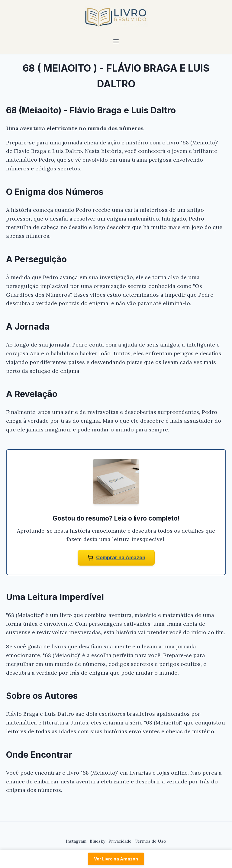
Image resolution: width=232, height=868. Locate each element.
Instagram (76, 841)
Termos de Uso (150, 841)
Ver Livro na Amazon (116, 859)
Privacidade (120, 841)
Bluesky (97, 841)
